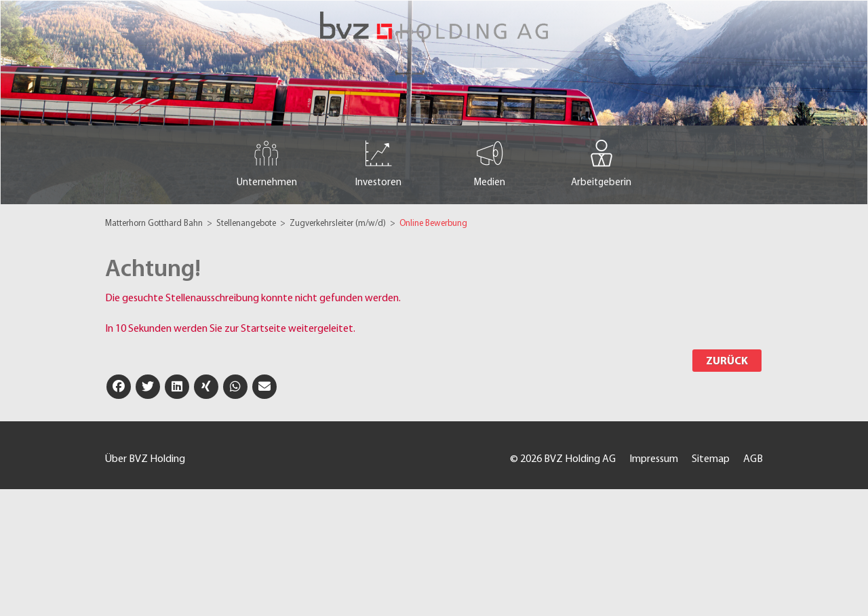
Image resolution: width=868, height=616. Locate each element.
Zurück (727, 362)
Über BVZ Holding (145, 459)
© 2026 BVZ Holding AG (563, 459)
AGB (753, 459)
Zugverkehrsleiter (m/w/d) (339, 224)
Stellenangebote (247, 224)
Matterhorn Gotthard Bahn (155, 224)
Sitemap (711, 459)
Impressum (654, 459)
